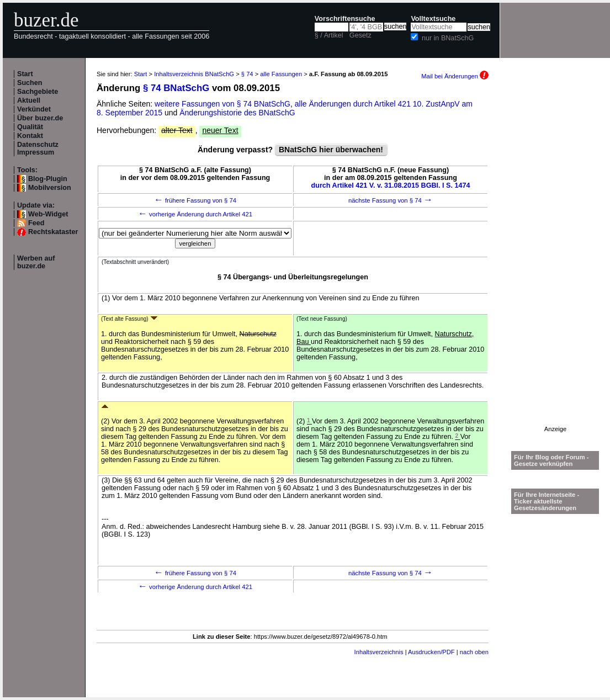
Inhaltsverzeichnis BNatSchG (194, 74)
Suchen (30, 83)
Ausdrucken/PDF (431, 652)
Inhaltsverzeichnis (379, 652)
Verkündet (34, 109)
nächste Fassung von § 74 (391, 200)
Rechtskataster (53, 232)
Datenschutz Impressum (38, 149)
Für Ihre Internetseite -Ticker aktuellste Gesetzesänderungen (547, 501)
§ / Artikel (329, 35)
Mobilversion (50, 188)
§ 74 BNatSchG (176, 88)
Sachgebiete (38, 92)
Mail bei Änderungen (455, 76)
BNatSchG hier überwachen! (331, 150)
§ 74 (247, 74)
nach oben (474, 652)
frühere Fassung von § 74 (195, 200)
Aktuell (29, 100)
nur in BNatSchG (448, 38)
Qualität (30, 127)
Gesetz (360, 35)
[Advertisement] (555, 260)
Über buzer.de (40, 118)
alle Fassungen (281, 74)
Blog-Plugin (48, 179)
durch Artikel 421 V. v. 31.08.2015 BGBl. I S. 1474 (391, 185)
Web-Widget (48, 214)
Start (25, 74)
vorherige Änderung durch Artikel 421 (195, 214)
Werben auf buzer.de (36, 262)
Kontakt (30, 136)
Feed (36, 223)
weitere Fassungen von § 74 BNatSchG (222, 104)
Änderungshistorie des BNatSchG (237, 113)
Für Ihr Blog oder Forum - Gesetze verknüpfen (551, 460)
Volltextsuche (433, 19)
